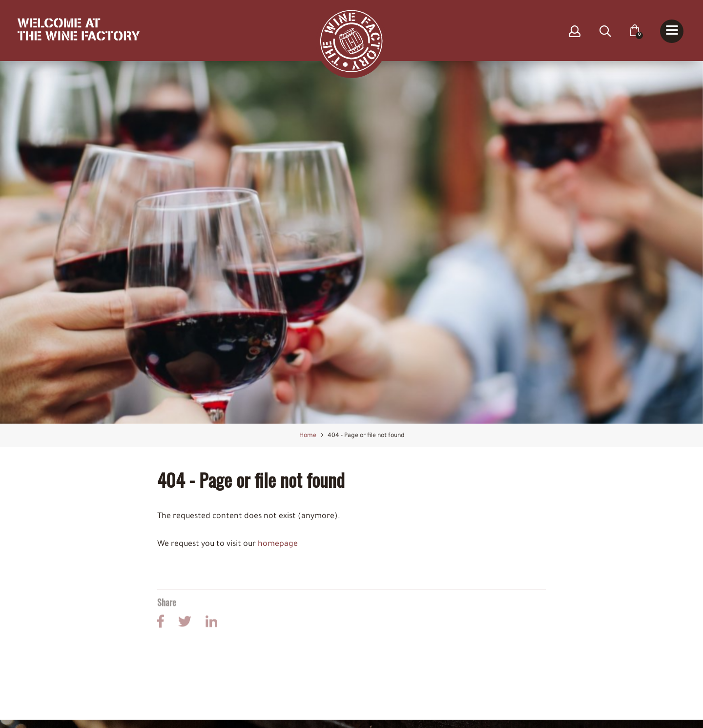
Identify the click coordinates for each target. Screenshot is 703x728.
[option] (351, 244)
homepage (278, 545)
